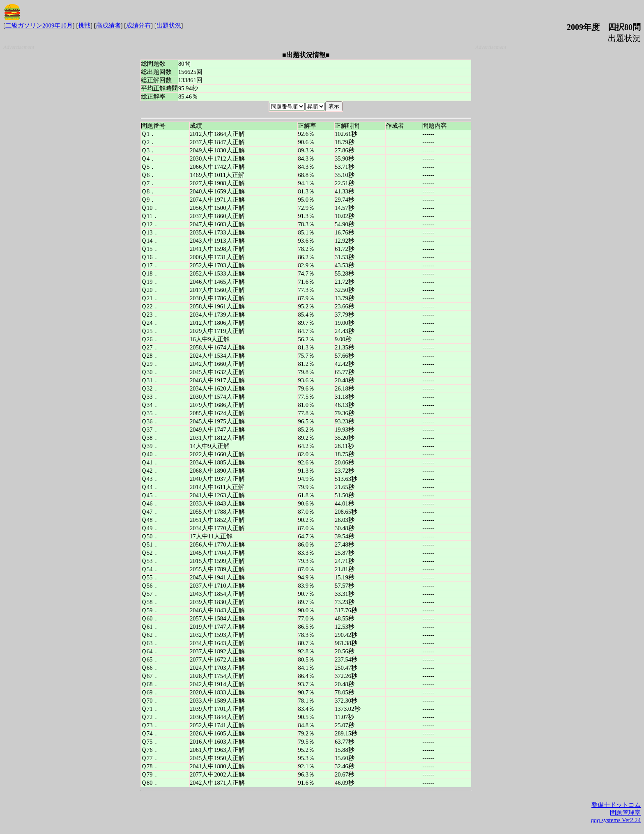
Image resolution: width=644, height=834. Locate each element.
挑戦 (84, 25)
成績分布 (138, 25)
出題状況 (169, 25)
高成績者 (108, 25)
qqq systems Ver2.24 (616, 820)
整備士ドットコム (616, 805)
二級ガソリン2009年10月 (39, 25)
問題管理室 (625, 813)
